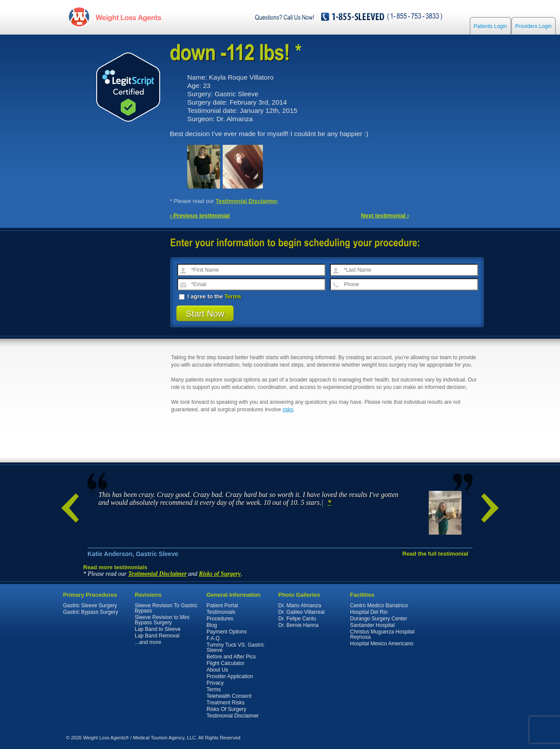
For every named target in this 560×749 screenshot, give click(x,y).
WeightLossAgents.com (129, 17)
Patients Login (490, 27)
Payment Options (227, 632)
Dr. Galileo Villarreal (301, 612)
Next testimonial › (385, 215)
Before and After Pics (231, 657)
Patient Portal (222, 605)
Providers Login (534, 27)
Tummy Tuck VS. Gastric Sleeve (235, 647)
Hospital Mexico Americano (382, 644)
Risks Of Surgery (226, 709)
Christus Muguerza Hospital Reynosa (382, 634)
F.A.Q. (214, 638)
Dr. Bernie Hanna (298, 625)
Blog (212, 625)
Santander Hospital (372, 625)
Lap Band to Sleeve (158, 629)
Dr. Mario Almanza (300, 605)
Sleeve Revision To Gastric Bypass (166, 608)
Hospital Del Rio (369, 612)
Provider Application (230, 676)
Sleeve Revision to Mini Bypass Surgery (162, 620)
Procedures (220, 619)
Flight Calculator (226, 663)
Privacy (215, 683)
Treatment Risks (226, 703)
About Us (217, 670)
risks (288, 409)
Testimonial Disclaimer (247, 201)
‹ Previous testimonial (200, 215)
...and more (148, 642)
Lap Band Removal (157, 636)
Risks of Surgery (220, 574)
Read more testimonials (115, 567)
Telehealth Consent (229, 696)
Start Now (205, 314)
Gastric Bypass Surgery (91, 612)
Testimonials (221, 612)
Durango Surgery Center (379, 619)
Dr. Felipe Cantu (297, 619)
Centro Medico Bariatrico (379, 605)
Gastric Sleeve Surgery (90, 605)
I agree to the (210, 296)
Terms (233, 296)
